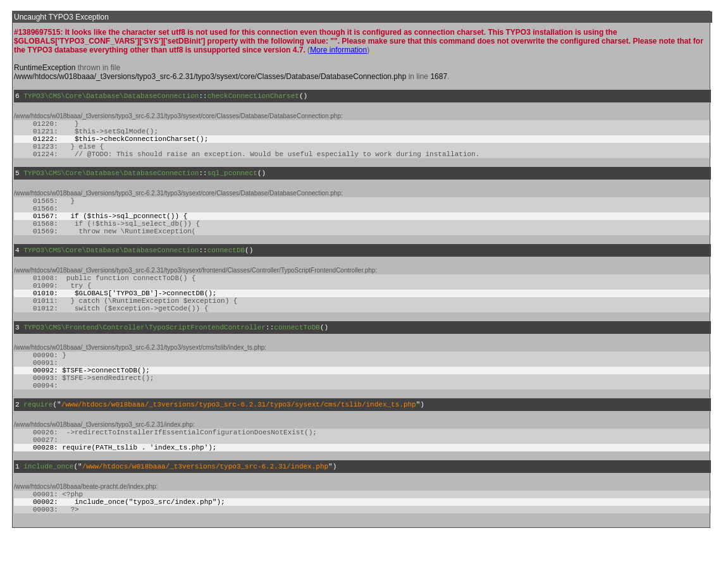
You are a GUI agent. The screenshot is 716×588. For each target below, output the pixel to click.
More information (338, 50)
